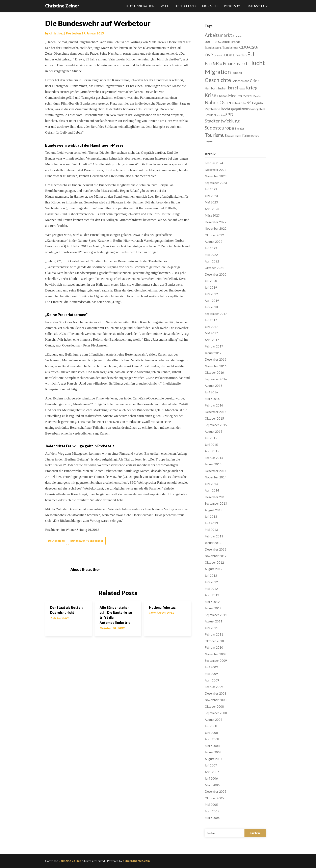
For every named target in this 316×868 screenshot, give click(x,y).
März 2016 (212, 399)
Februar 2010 (214, 647)
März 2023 (212, 215)
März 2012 (212, 602)
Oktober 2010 (214, 641)
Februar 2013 (214, 536)
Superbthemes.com (136, 861)
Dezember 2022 (216, 222)
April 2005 (212, 811)
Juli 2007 (211, 765)
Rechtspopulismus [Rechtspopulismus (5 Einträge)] (235, 109)
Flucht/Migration (140, 6)
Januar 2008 (213, 752)
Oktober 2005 (214, 798)
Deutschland (185, 6)
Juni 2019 (211, 294)
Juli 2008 (211, 726)
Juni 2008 (211, 733)
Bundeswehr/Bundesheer (87, 541)
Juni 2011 (211, 628)
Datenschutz (257, 6)
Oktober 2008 (214, 706)
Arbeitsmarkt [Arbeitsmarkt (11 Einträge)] (218, 35)
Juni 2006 (211, 778)
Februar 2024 (214, 163)
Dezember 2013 (216, 497)
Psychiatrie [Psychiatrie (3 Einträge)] (212, 109)
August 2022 (214, 242)
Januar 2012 (213, 608)
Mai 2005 (211, 805)
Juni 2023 (211, 196)
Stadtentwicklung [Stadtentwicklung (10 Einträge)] (222, 121)
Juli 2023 (211, 189)
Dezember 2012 (216, 549)
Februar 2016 (214, 405)
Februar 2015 (214, 458)
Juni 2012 (211, 582)
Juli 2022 (211, 248)
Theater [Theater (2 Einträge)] (239, 129)
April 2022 (212, 261)
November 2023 (216, 176)
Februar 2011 (214, 634)
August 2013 (214, 510)
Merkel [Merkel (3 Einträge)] (247, 96)
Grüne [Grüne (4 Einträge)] (255, 81)
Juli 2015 (211, 438)
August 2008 (214, 720)
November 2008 (216, 700)
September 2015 (216, 425)
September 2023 (216, 183)
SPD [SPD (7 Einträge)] (229, 114)
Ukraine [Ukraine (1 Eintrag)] (255, 136)
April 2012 (212, 595)
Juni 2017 (211, 327)
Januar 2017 (213, 353)
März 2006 (212, 785)
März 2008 (212, 746)
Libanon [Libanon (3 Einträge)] (222, 96)
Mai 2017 (211, 333)
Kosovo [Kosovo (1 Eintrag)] (242, 89)
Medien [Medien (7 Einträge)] (235, 95)
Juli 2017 (211, 320)
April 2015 (212, 451)
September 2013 (216, 503)
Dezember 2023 (216, 170)
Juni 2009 (211, 667)
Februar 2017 (214, 346)
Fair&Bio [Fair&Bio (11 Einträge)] (214, 63)
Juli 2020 (211, 281)
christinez (56, 33)
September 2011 (216, 615)
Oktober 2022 (214, 235)
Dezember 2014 (216, 471)
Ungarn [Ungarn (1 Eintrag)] (209, 141)
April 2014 (212, 490)
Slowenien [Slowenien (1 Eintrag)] (219, 115)
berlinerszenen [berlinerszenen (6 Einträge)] (217, 41)
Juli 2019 (211, 287)
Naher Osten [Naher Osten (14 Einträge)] (219, 102)
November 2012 (216, 556)
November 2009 (216, 654)
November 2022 (216, 228)
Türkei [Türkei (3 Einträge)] (246, 136)
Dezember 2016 (216, 359)
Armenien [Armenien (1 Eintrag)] (238, 36)
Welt (165, 6)
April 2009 (212, 680)
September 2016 (216, 379)
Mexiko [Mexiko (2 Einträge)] (257, 96)
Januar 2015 (213, 464)
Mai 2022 (211, 255)
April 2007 (212, 772)
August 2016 (214, 386)
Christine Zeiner (62, 6)
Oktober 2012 (214, 562)
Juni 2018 (211, 307)
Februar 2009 (214, 687)
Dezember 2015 (216, 412)
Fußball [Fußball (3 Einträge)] (237, 73)
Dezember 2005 (216, 791)
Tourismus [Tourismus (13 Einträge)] (216, 135)
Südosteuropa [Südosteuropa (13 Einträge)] (219, 128)
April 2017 (212, 340)
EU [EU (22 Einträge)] (251, 54)
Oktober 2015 (214, 418)
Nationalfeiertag (162, 607)
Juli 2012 (211, 576)
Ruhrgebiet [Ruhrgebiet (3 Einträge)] (258, 109)
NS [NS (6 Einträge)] (249, 103)
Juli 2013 (211, 516)
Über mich (210, 6)
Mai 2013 (211, 530)
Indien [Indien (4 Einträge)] (223, 88)
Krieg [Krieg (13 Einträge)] (252, 88)
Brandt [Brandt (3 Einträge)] (235, 42)
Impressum (232, 6)
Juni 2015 (211, 445)
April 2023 (212, 209)
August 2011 (214, 621)
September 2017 (216, 314)
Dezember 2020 (216, 274)
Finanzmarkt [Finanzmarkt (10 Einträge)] (235, 63)
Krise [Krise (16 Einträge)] (210, 95)
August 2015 (214, 431)
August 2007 (214, 759)
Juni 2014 (211, 484)
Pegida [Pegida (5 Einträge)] (257, 103)
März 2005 (212, 818)
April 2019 (212, 301)
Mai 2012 (211, 589)
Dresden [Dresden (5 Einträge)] (240, 55)
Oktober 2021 (214, 268)
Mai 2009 (211, 674)
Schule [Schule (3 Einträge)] (209, 115)
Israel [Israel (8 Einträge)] (233, 88)
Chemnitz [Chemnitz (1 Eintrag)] (219, 55)
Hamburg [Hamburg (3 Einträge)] (211, 88)
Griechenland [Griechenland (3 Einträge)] (240, 81)
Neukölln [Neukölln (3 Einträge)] (240, 103)
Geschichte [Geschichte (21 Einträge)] (218, 80)
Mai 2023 (211, 202)
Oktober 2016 (214, 372)
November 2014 (216, 477)
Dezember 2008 (216, 693)
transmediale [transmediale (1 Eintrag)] (234, 136)
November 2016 (216, 366)
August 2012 (214, 569)
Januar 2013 (213, 543)
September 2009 (216, 661)
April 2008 (212, 739)
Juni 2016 (211, 392)
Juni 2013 (211, 523)
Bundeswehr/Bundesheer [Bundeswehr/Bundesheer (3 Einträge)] (222, 48)
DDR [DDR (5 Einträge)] (228, 55)
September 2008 (216, 713)
